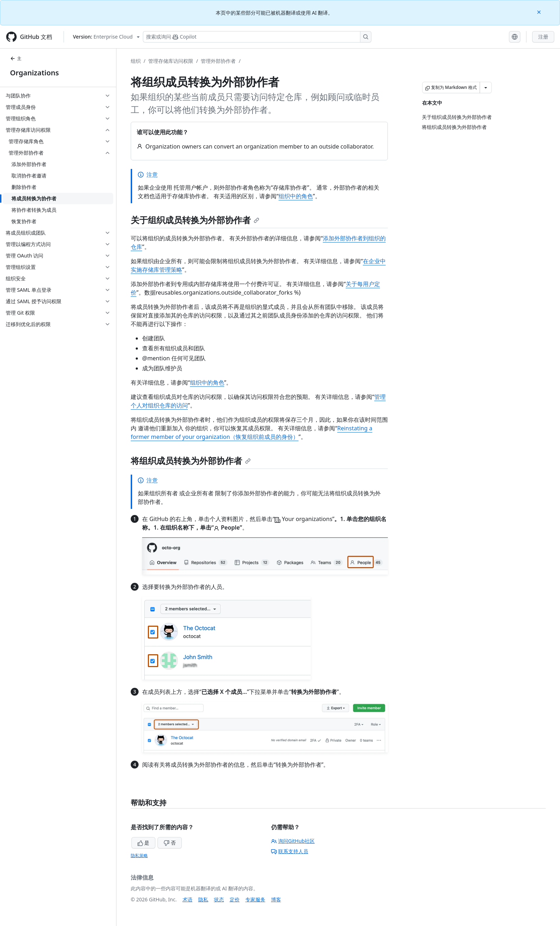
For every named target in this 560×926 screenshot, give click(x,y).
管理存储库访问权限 (171, 61)
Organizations (34, 73)
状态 (219, 899)
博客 (276, 899)
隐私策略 (139, 855)
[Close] (540, 12)
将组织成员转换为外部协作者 (191, 461)
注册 (543, 37)
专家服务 (255, 899)
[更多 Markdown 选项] (486, 87)
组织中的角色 (296, 196)
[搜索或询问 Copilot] (257, 37)
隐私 (203, 899)
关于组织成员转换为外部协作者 (195, 220)
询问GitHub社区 (293, 841)
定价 (235, 899)
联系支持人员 (290, 851)
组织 (136, 61)
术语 (187, 899)
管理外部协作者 (218, 61)
